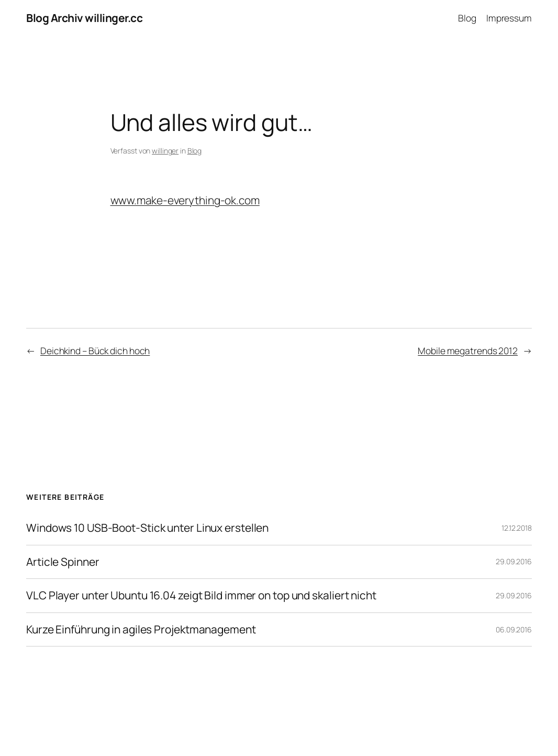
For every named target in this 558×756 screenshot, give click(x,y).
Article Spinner (63, 562)
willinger (165, 151)
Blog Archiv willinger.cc (84, 18)
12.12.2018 (517, 528)
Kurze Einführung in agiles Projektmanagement (141, 630)
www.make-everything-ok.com (185, 200)
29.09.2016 (514, 561)
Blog (195, 151)
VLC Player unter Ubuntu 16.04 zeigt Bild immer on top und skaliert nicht (201, 596)
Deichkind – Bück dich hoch (95, 350)
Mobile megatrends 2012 (468, 350)
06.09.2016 (514, 629)
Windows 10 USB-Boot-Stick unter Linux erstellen (147, 528)
